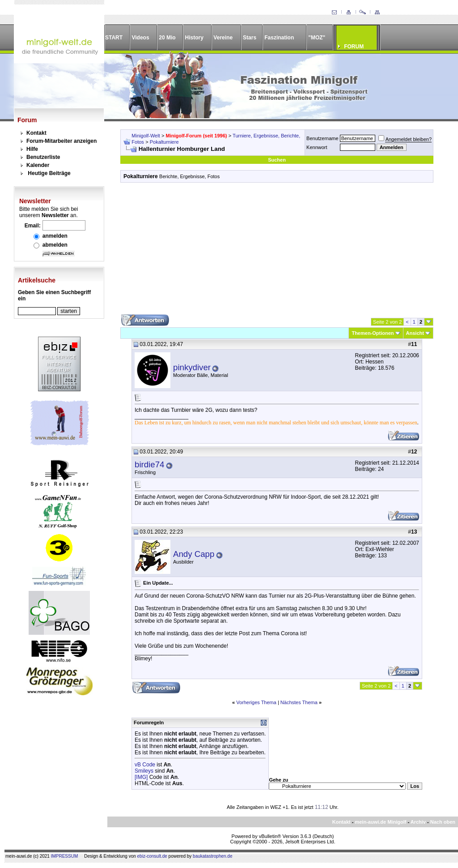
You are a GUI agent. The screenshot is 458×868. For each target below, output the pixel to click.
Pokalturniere (164, 142)
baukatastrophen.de (212, 856)
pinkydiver (192, 367)
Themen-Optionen (373, 333)
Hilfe (32, 149)
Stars (250, 38)
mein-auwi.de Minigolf (380, 822)
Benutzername (322, 138)
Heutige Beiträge (49, 173)
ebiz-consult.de (152, 856)
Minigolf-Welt (146, 136)
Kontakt (36, 133)
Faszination (279, 38)
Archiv (418, 822)
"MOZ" (317, 38)
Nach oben (443, 822)
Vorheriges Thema (256, 702)
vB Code (145, 765)
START (114, 38)
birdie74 (149, 464)
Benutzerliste (43, 157)
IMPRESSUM (65, 856)
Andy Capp (194, 554)
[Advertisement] (277, 252)
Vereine (223, 38)
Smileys (144, 771)
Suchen (277, 160)
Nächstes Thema (299, 702)
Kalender (38, 165)
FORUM (354, 47)
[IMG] (141, 777)
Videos (140, 38)
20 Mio (167, 38)
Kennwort (317, 147)
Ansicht (415, 333)
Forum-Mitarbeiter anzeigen (61, 141)
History (194, 38)
